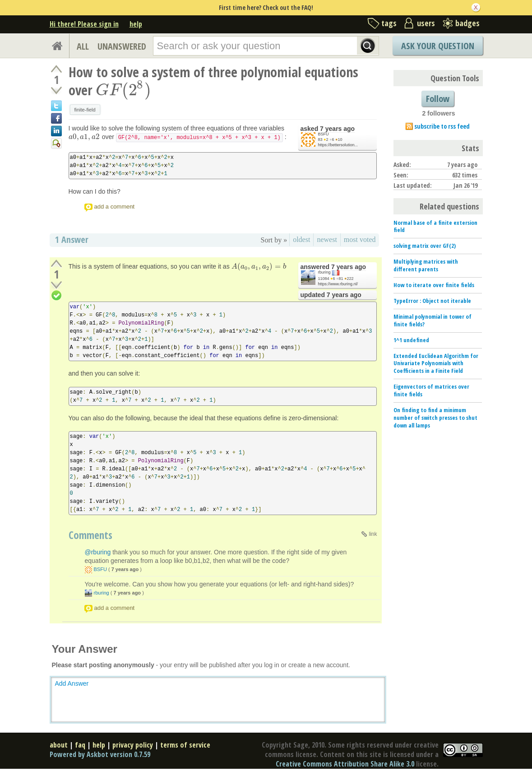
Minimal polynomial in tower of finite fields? (433, 320)
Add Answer (72, 683)
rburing (324, 272)
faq (80, 745)
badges (467, 23)
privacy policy (133, 745)
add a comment (115, 207)
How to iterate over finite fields (434, 285)
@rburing (98, 552)
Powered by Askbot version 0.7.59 (100, 754)
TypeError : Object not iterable (432, 301)
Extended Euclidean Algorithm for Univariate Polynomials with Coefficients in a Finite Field (436, 363)
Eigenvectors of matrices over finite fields (431, 390)
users (426, 23)
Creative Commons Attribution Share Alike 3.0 (345, 764)
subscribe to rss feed (442, 126)
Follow (438, 99)
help (136, 24)
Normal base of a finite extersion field (435, 226)
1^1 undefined (411, 340)
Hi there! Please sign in (84, 24)
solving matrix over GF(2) (425, 246)
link (373, 534)
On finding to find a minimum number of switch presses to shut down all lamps (435, 418)
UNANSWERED (122, 46)
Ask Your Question (438, 46)
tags (389, 23)
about (59, 745)
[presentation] (123, 90)
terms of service (185, 745)
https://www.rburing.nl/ (338, 284)
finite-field (85, 110)
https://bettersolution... (338, 145)
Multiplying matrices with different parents (426, 265)
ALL (83, 46)
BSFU (324, 134)
